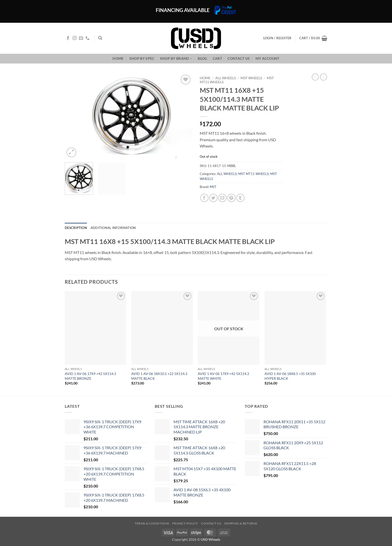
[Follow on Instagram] (74, 38)
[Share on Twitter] (213, 198)
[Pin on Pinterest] (231, 198)
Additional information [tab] (113, 228)
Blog (202, 58)
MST (213, 187)
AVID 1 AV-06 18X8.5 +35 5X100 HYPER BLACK (290, 376)
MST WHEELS (251, 78)
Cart (217, 58)
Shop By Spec (142, 58)
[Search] (100, 38)
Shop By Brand (176, 59)
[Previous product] (323, 77)
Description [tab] (76, 228)
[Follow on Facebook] (68, 38)
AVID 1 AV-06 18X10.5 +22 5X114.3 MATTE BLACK (159, 376)
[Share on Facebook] (204, 198)
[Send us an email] (81, 38)
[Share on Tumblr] (240, 198)
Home (118, 58)
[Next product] (315, 77)
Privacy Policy (185, 523)
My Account (267, 58)
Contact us (239, 58)
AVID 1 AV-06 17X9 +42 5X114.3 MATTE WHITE (223, 376)
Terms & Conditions (152, 523)
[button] (313, 38)
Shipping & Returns (241, 523)
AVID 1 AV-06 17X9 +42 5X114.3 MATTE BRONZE (90, 376)
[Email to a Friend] (222, 198)
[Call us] (87, 38)
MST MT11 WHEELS (253, 174)
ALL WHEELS (225, 78)
